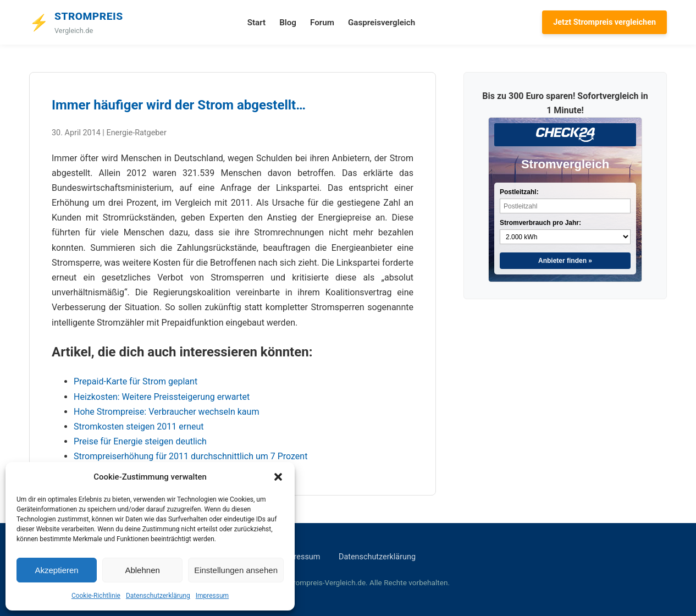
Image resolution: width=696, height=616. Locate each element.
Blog (288, 23)
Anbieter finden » (565, 261)
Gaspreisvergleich (382, 23)
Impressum (212, 596)
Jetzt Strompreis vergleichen (604, 22)
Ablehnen (142, 570)
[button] (278, 477)
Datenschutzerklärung (158, 596)
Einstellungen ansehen (236, 570)
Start (256, 23)
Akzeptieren (56, 570)
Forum (322, 23)
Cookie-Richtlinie (96, 596)
